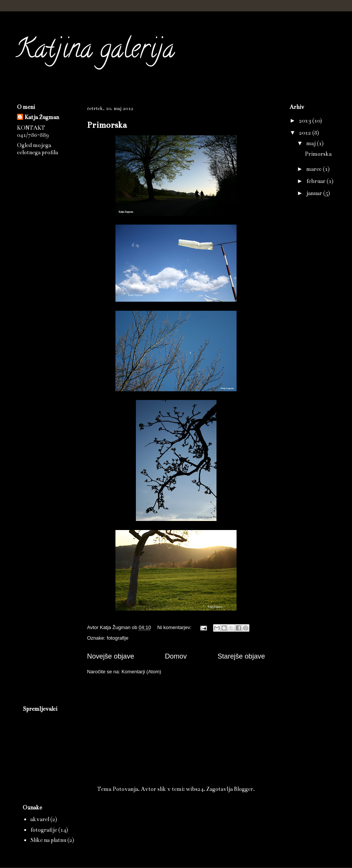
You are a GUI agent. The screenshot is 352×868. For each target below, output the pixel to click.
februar (316, 181)
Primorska (107, 125)
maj (312, 143)
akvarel (40, 819)
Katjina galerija (95, 51)
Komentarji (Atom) (141, 672)
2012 (306, 133)
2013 (306, 121)
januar (315, 193)
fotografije (118, 638)
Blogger (244, 789)
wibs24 (195, 789)
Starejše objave (241, 656)
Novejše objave (111, 656)
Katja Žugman (42, 117)
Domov (176, 656)
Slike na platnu (48, 840)
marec (315, 169)
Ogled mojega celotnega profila (37, 149)
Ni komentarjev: (175, 627)
